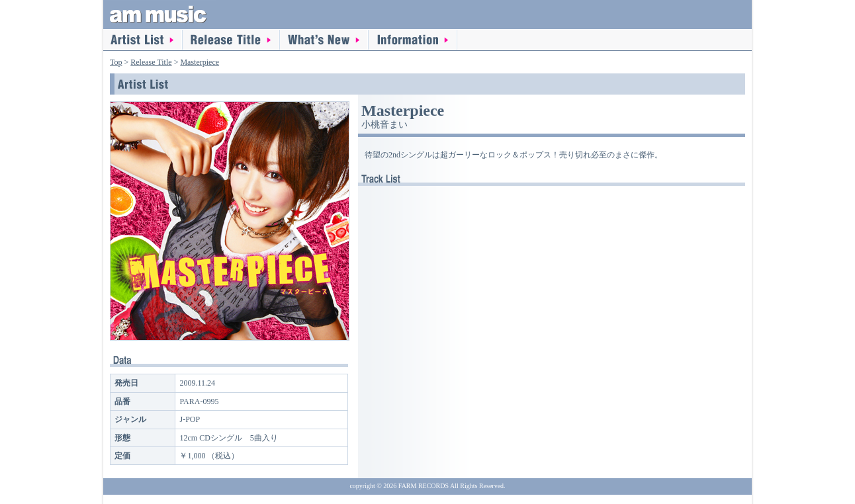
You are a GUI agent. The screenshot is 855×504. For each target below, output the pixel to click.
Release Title (231, 40)
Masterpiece (200, 62)
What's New (324, 40)
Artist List (143, 40)
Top (116, 62)
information (413, 40)
